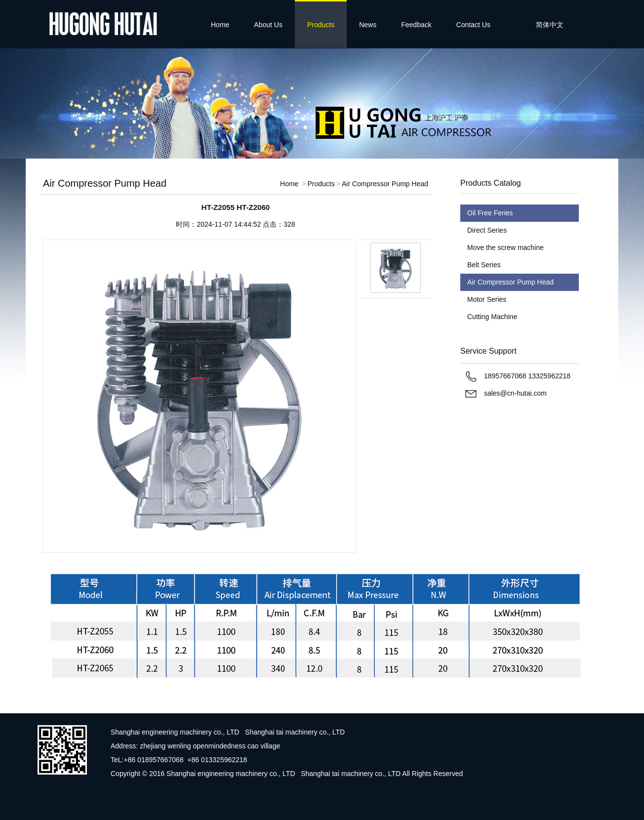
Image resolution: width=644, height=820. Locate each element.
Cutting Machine (492, 317)
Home (220, 25)
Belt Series (484, 265)
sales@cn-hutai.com (515, 393)
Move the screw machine (505, 247)
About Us (268, 25)
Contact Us (473, 25)
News (368, 25)
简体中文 (550, 25)
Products (321, 25)
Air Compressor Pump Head (385, 184)
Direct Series (487, 230)
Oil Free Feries (490, 213)
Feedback (416, 25)
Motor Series (487, 299)
